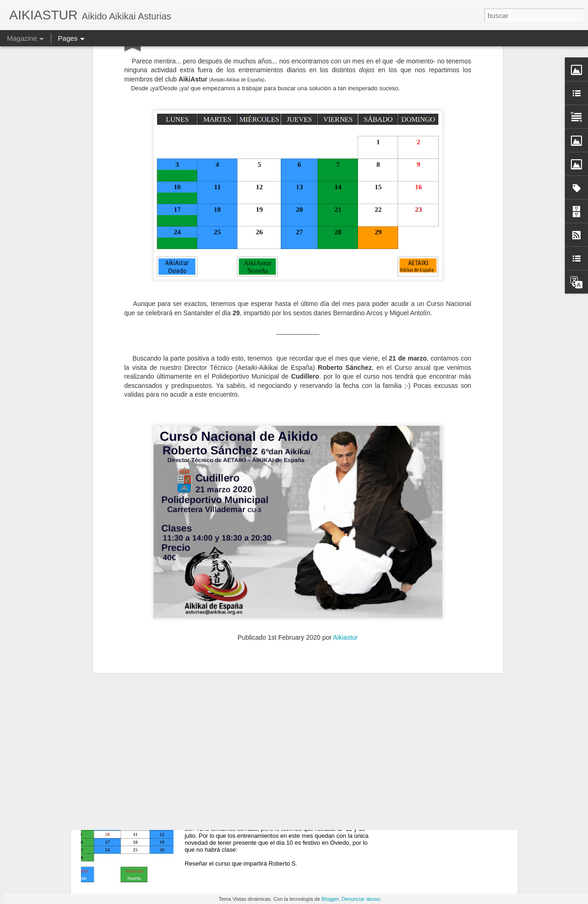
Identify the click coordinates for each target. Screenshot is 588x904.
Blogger (330, 899)
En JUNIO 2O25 (228, 798)
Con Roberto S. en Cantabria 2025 (258, 693)
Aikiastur (346, 474)
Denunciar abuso (361, 899)
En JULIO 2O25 (227, 588)
